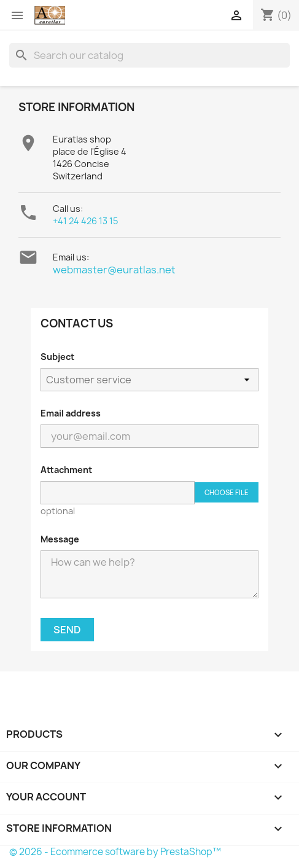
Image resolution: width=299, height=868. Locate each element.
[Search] (149, 55)
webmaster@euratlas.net (114, 270)
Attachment (66, 470)
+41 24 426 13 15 (85, 221)
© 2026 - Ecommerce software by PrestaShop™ (115, 852)
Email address (71, 413)
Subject (57, 357)
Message (60, 539)
